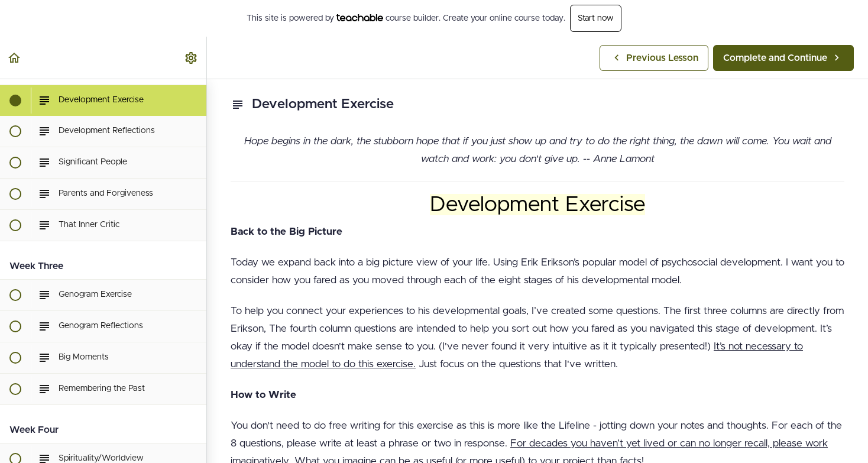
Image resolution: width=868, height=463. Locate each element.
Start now (596, 18)
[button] (15, 58)
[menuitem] (192, 58)
